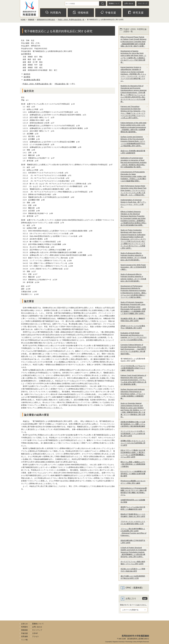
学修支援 (108, 12)
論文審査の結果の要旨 (32, 80)
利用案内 (53, 12)
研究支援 (136, 12)
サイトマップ (143, 3)
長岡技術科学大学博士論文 (46, 20)
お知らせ (24, 624)
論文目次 (27, 74)
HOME (23, 20)
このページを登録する (130, 610)
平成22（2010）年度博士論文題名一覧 (71, 20)
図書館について (114, 3)
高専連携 (24, 636)
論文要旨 (27, 77)
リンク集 (24, 640)
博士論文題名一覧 (62, 84)
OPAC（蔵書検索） (135, 588)
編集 (145, 599)
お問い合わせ (129, 3)
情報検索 (81, 12)
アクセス (35, 636)
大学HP (35, 633)
